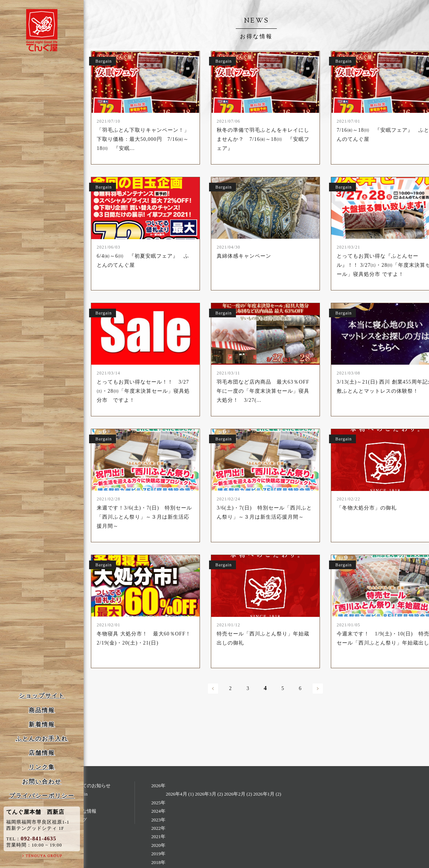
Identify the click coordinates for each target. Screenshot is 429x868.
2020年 (158, 845)
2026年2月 (235, 794)
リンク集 (42, 767)
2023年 (158, 820)
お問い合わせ (42, 782)
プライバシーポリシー (42, 796)
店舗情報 (42, 753)
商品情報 (42, 710)
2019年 (158, 854)
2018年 (158, 862)
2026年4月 (177, 794)
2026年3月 (206, 794)
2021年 (158, 837)
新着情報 (42, 724)
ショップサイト (42, 696)
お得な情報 (85, 811)
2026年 (158, 786)
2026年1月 (264, 794)
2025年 (158, 803)
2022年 (158, 828)
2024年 (158, 811)
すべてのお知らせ (92, 786)
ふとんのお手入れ (42, 739)
